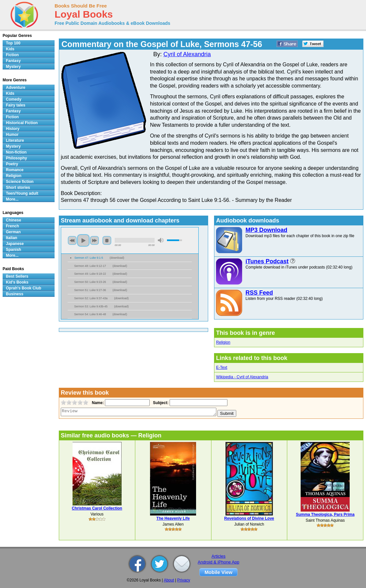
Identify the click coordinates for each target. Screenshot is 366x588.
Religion (223, 342)
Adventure (16, 88)
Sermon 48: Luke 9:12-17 (90, 266)
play (83, 240)
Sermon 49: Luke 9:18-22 (90, 274)
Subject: (160, 403)
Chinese (14, 220)
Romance (15, 170)
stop (107, 240)
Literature (15, 140)
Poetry (12, 164)
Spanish (14, 250)
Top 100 (13, 43)
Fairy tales (16, 105)
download (117, 258)
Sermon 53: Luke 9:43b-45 (91, 306)
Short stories (18, 188)
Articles (218, 556)
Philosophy (17, 158)
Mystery (13, 67)
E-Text (222, 367)
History (13, 129)
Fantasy (13, 61)
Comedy (14, 99)
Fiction (12, 55)
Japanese (15, 244)
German (13, 232)
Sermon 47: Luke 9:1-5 (89, 258)
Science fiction (20, 182)
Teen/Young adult (22, 193)
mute (161, 240)
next (94, 240)
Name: (97, 403)
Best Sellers (17, 276)
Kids (10, 49)
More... (12, 199)
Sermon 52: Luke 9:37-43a (91, 298)
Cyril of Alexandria (187, 54)
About (169, 580)
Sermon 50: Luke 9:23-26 (90, 282)
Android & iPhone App (218, 562)
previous (72, 240)
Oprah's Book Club (24, 288)
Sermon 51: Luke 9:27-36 (90, 290)
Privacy (183, 580)
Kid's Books (17, 282)
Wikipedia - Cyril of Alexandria (242, 377)
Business (15, 294)
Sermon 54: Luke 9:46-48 (90, 314)
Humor (12, 135)
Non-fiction (16, 152)
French (12, 226)
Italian (12, 238)
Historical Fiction (22, 123)
